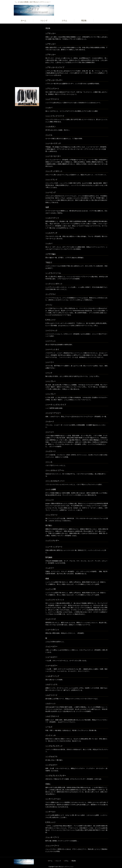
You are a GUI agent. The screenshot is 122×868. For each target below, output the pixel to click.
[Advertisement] (27, 57)
